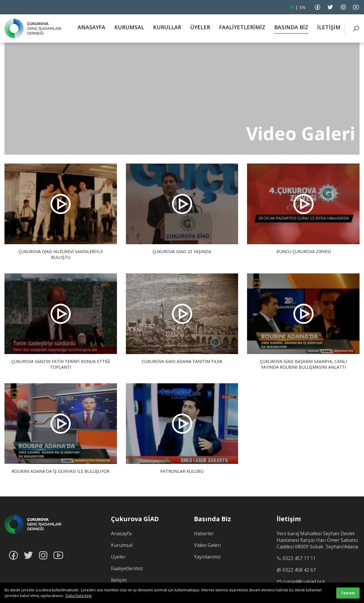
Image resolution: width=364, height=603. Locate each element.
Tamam (348, 593)
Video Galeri (207, 545)
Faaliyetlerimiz (127, 568)
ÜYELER (200, 27)
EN (302, 7)
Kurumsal (122, 545)
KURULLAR (167, 27)
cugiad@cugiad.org (304, 582)
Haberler (204, 533)
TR (291, 7)
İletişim (119, 580)
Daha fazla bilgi (79, 596)
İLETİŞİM (329, 27)
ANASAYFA (91, 27)
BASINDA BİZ (291, 27)
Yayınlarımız (207, 557)
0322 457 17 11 (299, 558)
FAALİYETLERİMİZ (242, 27)
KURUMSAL (129, 27)
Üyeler (118, 557)
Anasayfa (121, 533)
